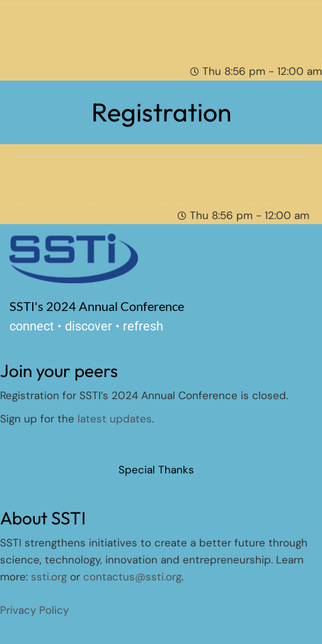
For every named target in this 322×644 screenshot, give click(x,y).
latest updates (115, 419)
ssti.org (49, 577)
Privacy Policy (34, 610)
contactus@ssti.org (132, 577)
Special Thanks (156, 470)
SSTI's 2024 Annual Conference (97, 306)
